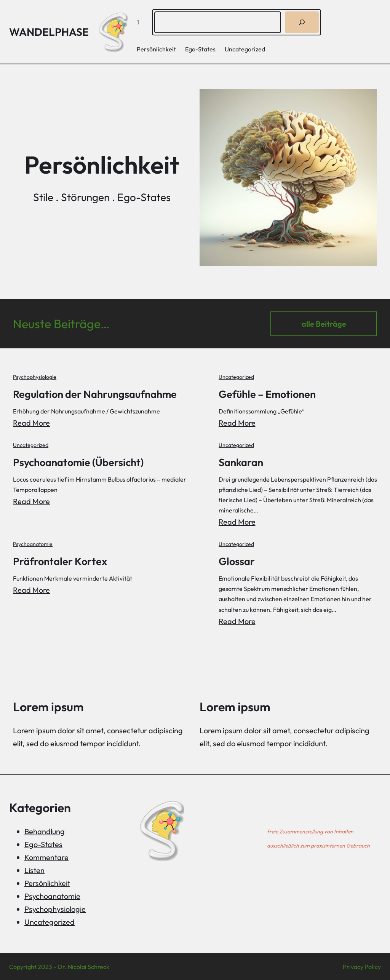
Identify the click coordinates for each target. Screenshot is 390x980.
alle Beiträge (324, 324)
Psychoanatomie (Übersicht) (80, 462)
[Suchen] (302, 22)
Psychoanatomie (33, 544)
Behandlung (45, 831)
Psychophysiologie (35, 377)
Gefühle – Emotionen (270, 394)
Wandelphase (49, 32)
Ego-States (43, 844)
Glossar (238, 560)
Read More (31, 422)
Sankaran (243, 462)
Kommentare (46, 856)
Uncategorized (237, 377)
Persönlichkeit (47, 882)
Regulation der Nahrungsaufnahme (97, 394)
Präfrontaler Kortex (61, 560)
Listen (34, 869)
